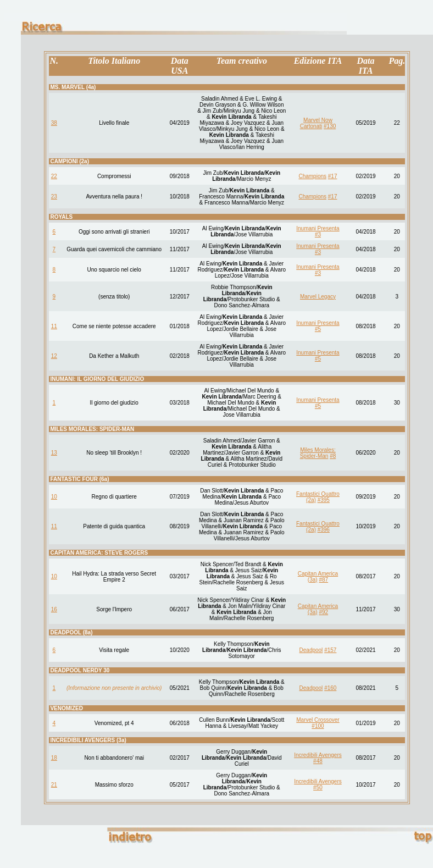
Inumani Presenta (318, 228)
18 (54, 758)
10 (54, 497)
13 (54, 453)
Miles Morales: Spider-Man (318, 453)
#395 (324, 500)
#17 (333, 176)
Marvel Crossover (318, 720)
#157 (330, 650)
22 (54, 176)
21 (54, 785)
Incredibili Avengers (318, 755)
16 (54, 609)
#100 (318, 726)
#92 (323, 612)
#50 (318, 787)
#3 (318, 234)
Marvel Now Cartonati (316, 123)
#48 (318, 761)
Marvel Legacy (318, 297)
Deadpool (311, 650)
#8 (333, 456)
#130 (330, 126)
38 (54, 123)
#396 (324, 530)
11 (54, 326)
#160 (330, 688)
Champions (312, 176)
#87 (323, 580)
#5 (318, 329)
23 (54, 197)
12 (54, 356)
